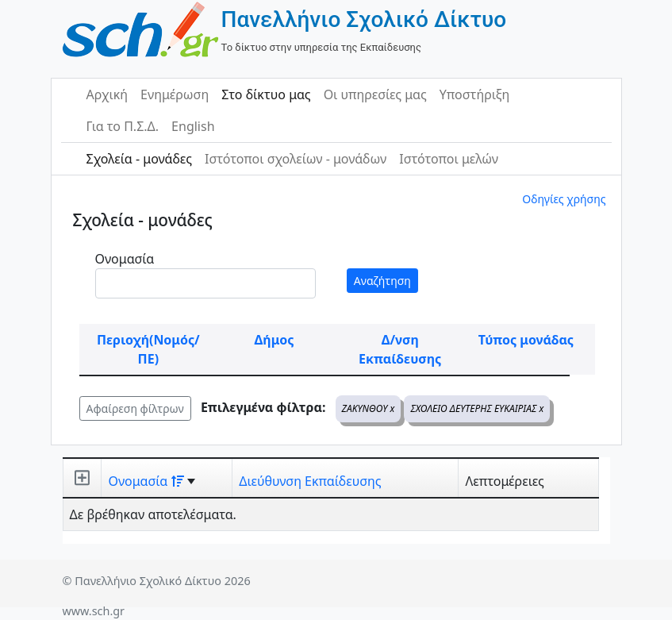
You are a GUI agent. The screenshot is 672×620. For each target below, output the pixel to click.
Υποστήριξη (475, 94)
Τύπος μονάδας (526, 340)
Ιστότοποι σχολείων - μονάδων (296, 159)
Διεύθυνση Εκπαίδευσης (310, 481)
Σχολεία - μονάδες (139, 159)
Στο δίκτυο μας (266, 94)
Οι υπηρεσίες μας (375, 94)
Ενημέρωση (175, 94)
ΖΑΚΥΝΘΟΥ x (369, 408)
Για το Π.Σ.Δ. (123, 126)
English (193, 126)
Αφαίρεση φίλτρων (135, 408)
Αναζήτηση (382, 281)
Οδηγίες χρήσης (564, 199)
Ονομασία (125, 259)
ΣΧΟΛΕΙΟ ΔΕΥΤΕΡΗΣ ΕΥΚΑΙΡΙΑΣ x (477, 408)
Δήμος (275, 340)
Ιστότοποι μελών (449, 159)
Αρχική (108, 94)
